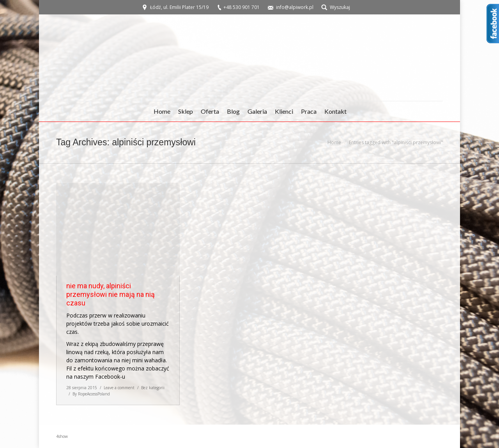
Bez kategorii (153, 388)
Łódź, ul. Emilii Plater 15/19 (179, 7)
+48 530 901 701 (242, 7)
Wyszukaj (340, 7)
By (91, 394)
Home (334, 142)
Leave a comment (119, 388)
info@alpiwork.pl (295, 7)
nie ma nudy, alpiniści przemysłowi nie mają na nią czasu (111, 294)
